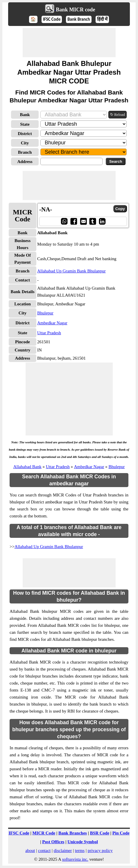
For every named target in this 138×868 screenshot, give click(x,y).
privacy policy (100, 850)
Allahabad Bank (27, 467)
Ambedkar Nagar (52, 323)
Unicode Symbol (83, 842)
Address (25, 162)
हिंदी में (102, 19)
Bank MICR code (75, 10)
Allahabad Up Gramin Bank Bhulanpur (71, 271)
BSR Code (100, 833)
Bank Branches (73, 833)
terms (80, 850)
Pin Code (121, 833)
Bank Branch (79, 19)
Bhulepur (45, 313)
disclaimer (63, 850)
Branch (25, 152)
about (30, 850)
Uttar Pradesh (49, 333)
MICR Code (44, 833)
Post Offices (53, 842)
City (25, 143)
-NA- (46, 209)
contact (44, 850)
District (25, 134)
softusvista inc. (75, 859)
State (25, 124)
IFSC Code (52, 19)
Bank (25, 115)
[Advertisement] (69, 43)
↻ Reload (118, 114)
